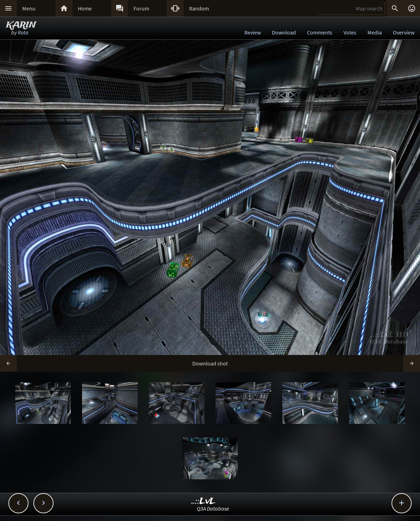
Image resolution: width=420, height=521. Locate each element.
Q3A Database (213, 509)
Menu (29, 8)
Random (199, 8)
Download (284, 32)
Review (253, 32)
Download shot (210, 363)
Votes (350, 32)
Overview (404, 32)
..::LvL (204, 502)
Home (85, 8)
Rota (23, 32)
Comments (320, 32)
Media (375, 32)
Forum (141, 8)
